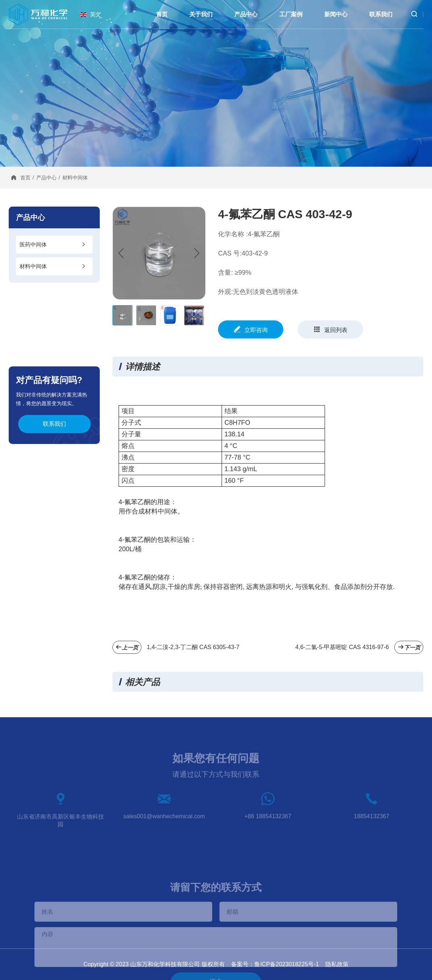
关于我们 (201, 14)
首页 (162, 14)
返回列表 (330, 329)
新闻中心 (336, 14)
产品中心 (246, 14)
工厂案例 (291, 14)
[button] (197, 253)
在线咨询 (418, 404)
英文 (95, 14)
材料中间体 (75, 178)
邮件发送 (418, 462)
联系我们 (381, 14)
